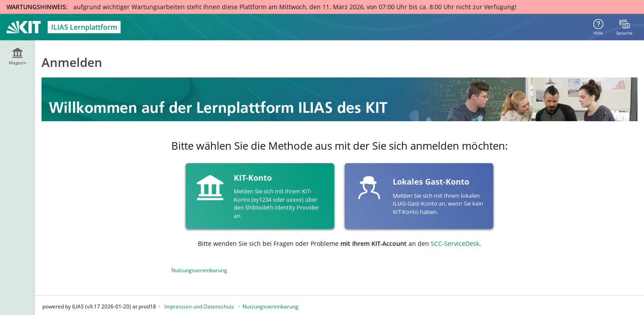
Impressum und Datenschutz (199, 306)
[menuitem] (624, 27)
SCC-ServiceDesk (455, 243)
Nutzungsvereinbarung (199, 270)
